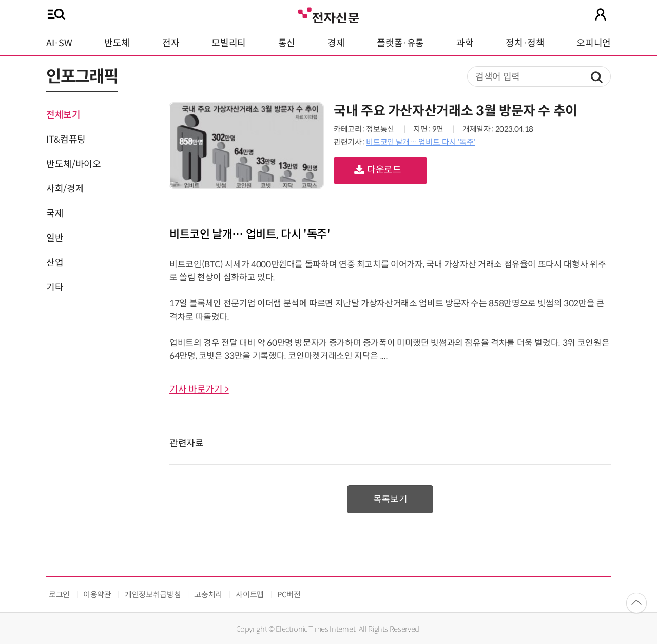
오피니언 (594, 43)
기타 (55, 287)
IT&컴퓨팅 (66, 140)
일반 (55, 238)
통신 (287, 43)
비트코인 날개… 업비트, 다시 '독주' (420, 142)
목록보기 (390, 499)
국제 (55, 213)
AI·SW (59, 43)
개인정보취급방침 (153, 594)
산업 (55, 263)
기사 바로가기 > (199, 389)
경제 (336, 43)
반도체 (117, 43)
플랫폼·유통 (400, 43)
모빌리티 (229, 43)
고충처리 (208, 594)
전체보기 (63, 115)
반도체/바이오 (73, 164)
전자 (171, 43)
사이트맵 (250, 594)
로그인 (59, 594)
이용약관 (97, 594)
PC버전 (289, 594)
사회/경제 (65, 189)
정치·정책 (525, 43)
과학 (465, 43)
